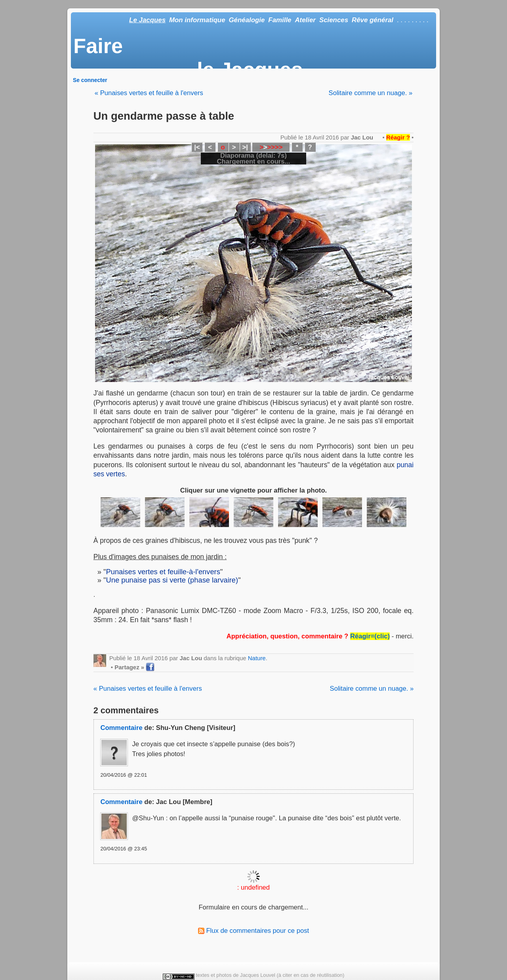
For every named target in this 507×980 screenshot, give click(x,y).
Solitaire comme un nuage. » (371, 93)
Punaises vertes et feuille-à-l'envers (163, 572)
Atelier (305, 20)
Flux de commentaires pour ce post (253, 931)
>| (245, 147)
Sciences (334, 20)
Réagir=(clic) (370, 636)
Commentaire (121, 728)
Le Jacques (147, 20)
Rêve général (373, 20)
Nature (257, 658)
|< (197, 147)
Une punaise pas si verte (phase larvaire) (172, 580)
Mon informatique (197, 20)
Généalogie (247, 20)
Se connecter (90, 80)
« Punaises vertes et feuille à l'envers (149, 93)
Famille (280, 20)
